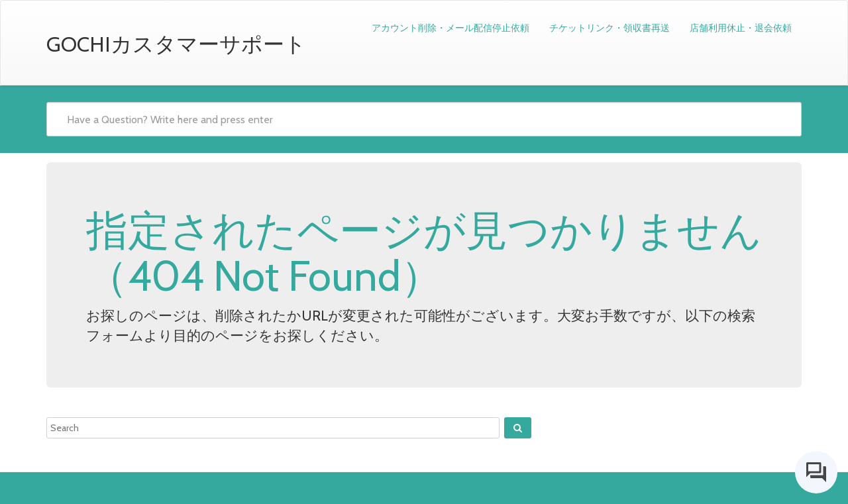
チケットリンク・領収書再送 (609, 28)
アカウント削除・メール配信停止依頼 (450, 28)
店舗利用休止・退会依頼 (741, 28)
